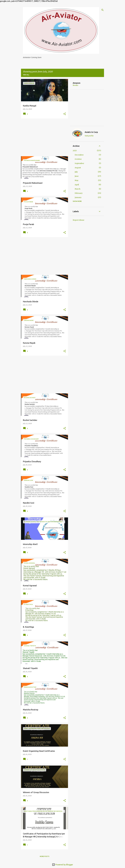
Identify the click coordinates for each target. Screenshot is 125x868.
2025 (75, 151)
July (76, 172)
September (79, 163)
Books (75, 85)
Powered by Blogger (62, 865)
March (78, 189)
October (78, 159)
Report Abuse (78, 220)
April (77, 185)
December (79, 155)
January (78, 197)
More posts (45, 856)
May (77, 180)
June (77, 176)
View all (26, 75)
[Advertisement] (44, 137)
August (78, 168)
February (79, 193)
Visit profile (89, 136)
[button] (65, 114)
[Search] (103, 10)
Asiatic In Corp (91, 132)
